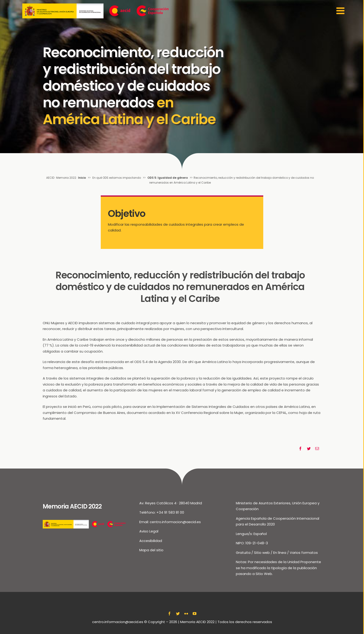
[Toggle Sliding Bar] (341, 11)
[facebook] (169, 614)
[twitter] (178, 614)
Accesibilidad (151, 541)
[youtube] (195, 614)
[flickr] (186, 614)
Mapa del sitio (151, 550)
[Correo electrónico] (317, 449)
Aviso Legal (149, 531)
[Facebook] (300, 449)
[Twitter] (309, 449)
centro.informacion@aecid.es (175, 522)
